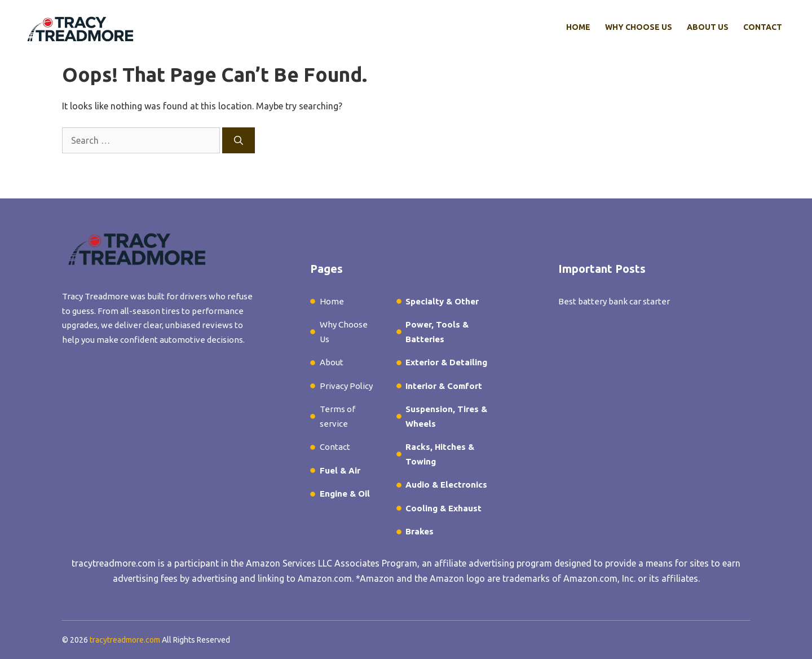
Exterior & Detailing (446, 362)
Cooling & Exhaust (443, 508)
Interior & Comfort (444, 386)
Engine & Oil (345, 494)
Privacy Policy (346, 386)
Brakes (420, 531)
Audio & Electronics (446, 485)
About (332, 362)
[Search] (239, 140)
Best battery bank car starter (614, 301)
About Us (708, 27)
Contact (763, 27)
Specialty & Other (442, 301)
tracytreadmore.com (114, 563)
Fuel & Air (340, 470)
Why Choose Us (639, 27)
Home (578, 27)
